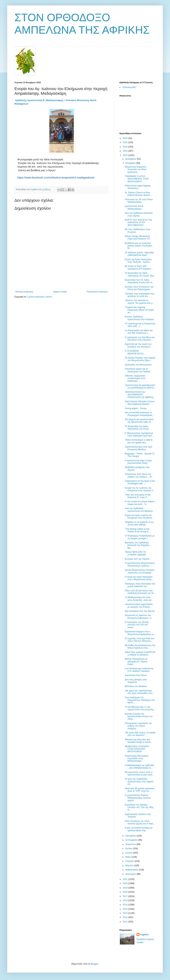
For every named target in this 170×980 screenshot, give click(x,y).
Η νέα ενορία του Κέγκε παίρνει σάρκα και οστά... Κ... (140, 503)
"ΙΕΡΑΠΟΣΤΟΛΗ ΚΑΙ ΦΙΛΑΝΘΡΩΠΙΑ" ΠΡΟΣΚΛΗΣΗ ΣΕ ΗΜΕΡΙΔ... (140, 395)
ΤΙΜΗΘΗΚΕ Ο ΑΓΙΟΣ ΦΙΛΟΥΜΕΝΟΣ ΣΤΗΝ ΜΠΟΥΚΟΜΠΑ (137, 179)
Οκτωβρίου (131, 836)
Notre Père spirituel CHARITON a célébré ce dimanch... (140, 654)
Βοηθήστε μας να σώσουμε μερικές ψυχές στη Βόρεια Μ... (139, 246)
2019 (126, 888)
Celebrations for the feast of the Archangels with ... (140, 482)
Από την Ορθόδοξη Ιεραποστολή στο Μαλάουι (139, 510)
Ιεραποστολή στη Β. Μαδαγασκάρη (134, 207)
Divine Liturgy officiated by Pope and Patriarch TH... (138, 238)
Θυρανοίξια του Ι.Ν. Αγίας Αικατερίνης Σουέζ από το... (139, 281)
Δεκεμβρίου (131, 159)
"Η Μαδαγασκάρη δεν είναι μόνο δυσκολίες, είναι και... (139, 599)
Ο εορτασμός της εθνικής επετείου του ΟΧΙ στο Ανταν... (137, 625)
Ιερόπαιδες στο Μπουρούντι (138, 365)
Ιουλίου (129, 848)
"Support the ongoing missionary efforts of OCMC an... (139, 310)
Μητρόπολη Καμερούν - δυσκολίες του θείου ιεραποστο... (136, 169)
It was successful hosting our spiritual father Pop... (139, 829)
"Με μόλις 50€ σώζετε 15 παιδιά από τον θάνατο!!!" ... (140, 734)
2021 (126, 879)
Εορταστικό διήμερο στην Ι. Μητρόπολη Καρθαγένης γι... (140, 633)
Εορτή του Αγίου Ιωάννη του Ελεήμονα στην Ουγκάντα (138, 517)
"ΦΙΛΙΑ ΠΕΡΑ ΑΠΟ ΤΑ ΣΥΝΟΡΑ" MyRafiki (135, 553)
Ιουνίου (129, 853)
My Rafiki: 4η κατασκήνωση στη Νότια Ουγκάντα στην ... (140, 647)
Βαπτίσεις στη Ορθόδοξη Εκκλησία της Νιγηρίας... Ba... (138, 545)
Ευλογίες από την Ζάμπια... (138, 559)
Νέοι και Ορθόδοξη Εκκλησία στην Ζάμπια (139, 214)
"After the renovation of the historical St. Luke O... (138, 496)
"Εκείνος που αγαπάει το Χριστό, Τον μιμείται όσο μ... (140, 302)
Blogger (94, 964)
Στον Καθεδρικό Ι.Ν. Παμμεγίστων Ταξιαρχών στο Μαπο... (140, 700)
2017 (126, 896)
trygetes (144, 935)
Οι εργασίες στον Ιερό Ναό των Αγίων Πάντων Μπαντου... (140, 640)
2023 (126, 151)
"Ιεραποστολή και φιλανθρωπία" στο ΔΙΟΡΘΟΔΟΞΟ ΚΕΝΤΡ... (140, 386)
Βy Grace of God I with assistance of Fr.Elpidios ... (139, 267)
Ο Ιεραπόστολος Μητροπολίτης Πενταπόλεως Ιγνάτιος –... (140, 564)
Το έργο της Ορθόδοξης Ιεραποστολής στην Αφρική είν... (139, 782)
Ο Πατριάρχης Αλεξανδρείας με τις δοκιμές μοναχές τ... (140, 537)
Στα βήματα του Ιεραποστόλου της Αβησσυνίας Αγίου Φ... (139, 421)
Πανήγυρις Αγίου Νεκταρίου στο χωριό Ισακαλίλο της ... (140, 585)
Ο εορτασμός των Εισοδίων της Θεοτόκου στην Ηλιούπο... (140, 339)
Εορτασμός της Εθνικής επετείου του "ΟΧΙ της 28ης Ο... (139, 807)
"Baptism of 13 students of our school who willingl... (139, 523)
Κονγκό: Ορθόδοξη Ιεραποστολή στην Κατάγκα (139, 318)
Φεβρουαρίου (132, 870)
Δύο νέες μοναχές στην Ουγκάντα (136, 681)
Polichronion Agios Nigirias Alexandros (138, 187)
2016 (126, 900)
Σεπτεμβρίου (132, 840)
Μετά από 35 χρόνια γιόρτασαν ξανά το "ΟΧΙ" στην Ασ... (140, 790)
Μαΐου (129, 857)
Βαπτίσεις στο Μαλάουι (136, 686)
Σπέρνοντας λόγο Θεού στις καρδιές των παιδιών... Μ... (139, 475)
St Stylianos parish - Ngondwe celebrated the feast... (139, 254)
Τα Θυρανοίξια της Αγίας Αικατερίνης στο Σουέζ (137, 428)
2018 (126, 892)
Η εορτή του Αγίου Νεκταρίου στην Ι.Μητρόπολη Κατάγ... (139, 578)
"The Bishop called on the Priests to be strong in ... (138, 530)
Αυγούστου (131, 844)
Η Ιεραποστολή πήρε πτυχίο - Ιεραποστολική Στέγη (139, 462)
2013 (126, 913)
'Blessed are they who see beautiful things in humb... (139, 741)
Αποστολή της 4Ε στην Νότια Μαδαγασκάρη (139, 201)
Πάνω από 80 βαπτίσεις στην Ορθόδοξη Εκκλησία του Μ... (140, 592)
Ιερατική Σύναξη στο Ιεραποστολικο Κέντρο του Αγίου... (139, 716)
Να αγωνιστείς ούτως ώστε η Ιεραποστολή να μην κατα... (139, 773)
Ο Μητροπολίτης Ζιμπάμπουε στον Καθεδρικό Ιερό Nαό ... (140, 434)
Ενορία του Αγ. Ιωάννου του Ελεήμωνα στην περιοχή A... (140, 489)
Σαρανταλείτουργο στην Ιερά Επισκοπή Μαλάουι (138, 448)
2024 (126, 147)
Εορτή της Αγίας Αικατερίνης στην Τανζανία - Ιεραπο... (138, 261)
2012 (126, 917)
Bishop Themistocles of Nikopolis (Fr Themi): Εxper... (136, 662)
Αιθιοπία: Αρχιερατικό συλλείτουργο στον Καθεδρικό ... (135, 378)
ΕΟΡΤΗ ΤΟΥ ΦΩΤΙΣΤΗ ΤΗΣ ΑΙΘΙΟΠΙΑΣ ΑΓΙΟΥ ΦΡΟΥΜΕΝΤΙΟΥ (138, 223)
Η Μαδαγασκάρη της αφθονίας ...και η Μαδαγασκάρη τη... (140, 767)
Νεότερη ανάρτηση (24, 292)
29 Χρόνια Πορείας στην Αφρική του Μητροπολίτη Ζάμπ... (140, 359)
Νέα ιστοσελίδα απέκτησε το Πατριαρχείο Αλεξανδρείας (139, 414)
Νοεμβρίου (131, 163)
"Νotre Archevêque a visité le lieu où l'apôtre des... (139, 441)
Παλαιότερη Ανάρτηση (97, 292)
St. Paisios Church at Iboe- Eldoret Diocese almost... (138, 194)
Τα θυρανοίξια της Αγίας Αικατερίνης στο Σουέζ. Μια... (140, 274)
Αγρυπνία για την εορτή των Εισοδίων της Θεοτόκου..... (139, 345)
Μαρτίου (130, 865)
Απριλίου (130, 861)
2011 (126, 922)
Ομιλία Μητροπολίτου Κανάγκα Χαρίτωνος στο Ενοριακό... (140, 571)
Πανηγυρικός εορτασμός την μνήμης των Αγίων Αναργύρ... (138, 726)
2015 (126, 905)
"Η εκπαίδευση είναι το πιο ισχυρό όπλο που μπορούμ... (140, 708)
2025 (126, 142)
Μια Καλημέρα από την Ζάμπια (140, 611)
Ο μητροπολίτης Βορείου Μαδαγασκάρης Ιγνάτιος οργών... (138, 798)
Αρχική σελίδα (60, 292)
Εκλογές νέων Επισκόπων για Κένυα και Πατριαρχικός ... (139, 288)
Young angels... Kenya (136, 408)
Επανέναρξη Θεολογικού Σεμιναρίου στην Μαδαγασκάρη (137, 759)
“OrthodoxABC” (129, 87)
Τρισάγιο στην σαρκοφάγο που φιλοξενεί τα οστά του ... (140, 295)
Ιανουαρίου (131, 874)
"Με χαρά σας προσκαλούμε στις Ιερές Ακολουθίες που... (140, 692)
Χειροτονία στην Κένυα (136, 675)
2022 (126, 155)
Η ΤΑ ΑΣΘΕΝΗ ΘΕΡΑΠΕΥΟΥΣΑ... (135, 352)
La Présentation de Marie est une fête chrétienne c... (139, 332)
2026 (126, 138)
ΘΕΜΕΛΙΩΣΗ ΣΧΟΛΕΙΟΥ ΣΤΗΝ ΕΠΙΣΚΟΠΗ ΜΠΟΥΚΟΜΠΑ (137, 749)
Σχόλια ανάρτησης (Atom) (40, 297)
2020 (126, 883)
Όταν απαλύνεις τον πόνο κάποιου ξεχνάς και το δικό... (140, 822)
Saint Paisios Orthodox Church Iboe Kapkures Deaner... (140, 403)
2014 (126, 909)
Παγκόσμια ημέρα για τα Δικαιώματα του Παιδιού (138, 370)
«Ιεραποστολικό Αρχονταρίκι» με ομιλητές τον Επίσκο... (139, 606)
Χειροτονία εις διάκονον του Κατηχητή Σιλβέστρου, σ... (139, 617)
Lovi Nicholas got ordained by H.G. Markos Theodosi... (139, 670)
